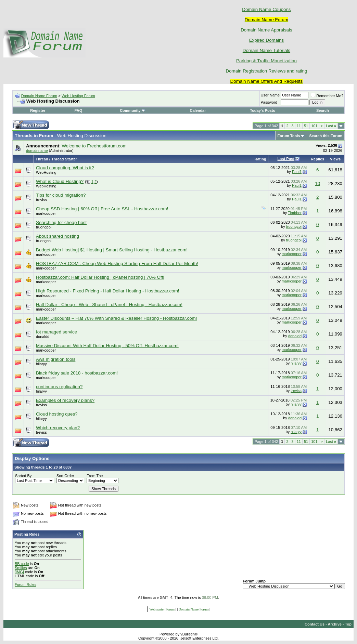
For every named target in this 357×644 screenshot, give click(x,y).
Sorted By (23, 476)
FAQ (79, 110)
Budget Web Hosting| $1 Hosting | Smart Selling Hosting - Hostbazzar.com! (112, 250)
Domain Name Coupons (266, 9)
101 (314, 126)
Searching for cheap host (61, 222)
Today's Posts (262, 110)
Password (269, 102)
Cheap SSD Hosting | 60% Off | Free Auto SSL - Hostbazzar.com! (102, 209)
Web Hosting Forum (78, 96)
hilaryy (41, 364)
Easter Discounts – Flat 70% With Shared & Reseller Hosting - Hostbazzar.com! (116, 318)
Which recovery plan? (58, 428)
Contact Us (315, 624)
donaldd (43, 337)
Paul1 (297, 172)
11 (299, 126)
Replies (317, 159)
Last (331, 126)
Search (323, 110)
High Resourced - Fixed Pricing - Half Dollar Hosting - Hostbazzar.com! (108, 291)
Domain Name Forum (39, 96)
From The (95, 476)
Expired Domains (266, 40)
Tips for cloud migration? (61, 195)
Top (348, 624)
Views (335, 159)
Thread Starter (64, 159)
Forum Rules (25, 584)
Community (133, 110)
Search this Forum (326, 136)
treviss (41, 200)
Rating (260, 159)
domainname (37, 150)
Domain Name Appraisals (266, 30)
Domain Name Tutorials (266, 50)
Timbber (295, 213)
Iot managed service (56, 332)
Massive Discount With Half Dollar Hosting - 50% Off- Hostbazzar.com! (107, 346)
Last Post (286, 159)
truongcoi (44, 227)
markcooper (46, 213)
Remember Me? (327, 96)
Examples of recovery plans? (65, 400)
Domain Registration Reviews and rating (267, 71)
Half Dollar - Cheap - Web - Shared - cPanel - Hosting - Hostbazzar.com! (109, 305)
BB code (22, 564)
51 (306, 126)
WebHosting (46, 172)
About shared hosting (58, 236)
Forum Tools (289, 136)
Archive (335, 624)
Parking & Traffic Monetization (266, 61)
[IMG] (19, 572)
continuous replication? (59, 387)
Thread (42, 159)
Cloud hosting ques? (57, 414)
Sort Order (65, 476)
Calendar (198, 110)
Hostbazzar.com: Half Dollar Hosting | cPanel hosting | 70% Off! (100, 277)
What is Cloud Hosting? (60, 181)
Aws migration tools (56, 359)
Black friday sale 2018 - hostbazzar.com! (77, 373)
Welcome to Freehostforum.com (94, 146)
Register (38, 110)
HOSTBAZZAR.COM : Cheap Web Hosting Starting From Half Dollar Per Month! (117, 264)
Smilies (21, 568)
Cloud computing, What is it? (65, 168)
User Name (270, 95)
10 (317, 183)
